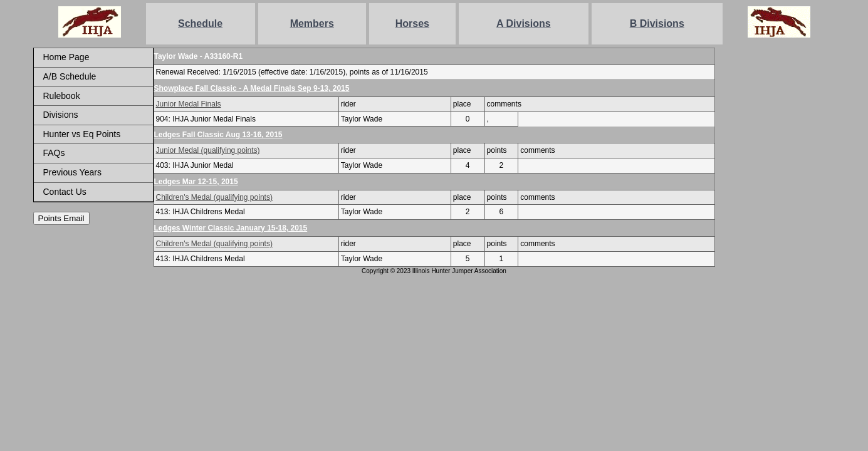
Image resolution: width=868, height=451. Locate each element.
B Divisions (657, 23)
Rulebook (62, 96)
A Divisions (524, 23)
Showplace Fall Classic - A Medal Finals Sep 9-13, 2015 (252, 88)
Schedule (200, 23)
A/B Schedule (70, 76)
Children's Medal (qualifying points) (214, 197)
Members (312, 23)
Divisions (61, 115)
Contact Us (65, 192)
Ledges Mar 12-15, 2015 (196, 182)
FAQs (54, 153)
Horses (412, 23)
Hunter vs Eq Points (82, 134)
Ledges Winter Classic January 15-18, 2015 (231, 228)
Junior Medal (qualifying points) (208, 150)
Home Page (66, 57)
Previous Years (72, 172)
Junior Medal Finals (189, 104)
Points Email (61, 218)
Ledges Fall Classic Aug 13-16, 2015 (218, 135)
